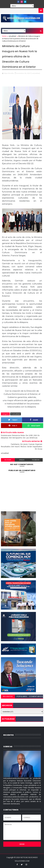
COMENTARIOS (36, 696)
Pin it (13, 426)
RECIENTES (8, 696)
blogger (8, 460)
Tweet (13, 420)
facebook (36, 460)
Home (4, 36)
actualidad (12, 36)
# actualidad (16, 414)
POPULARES (22, 696)
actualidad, (36, 73)
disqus (22, 460)
